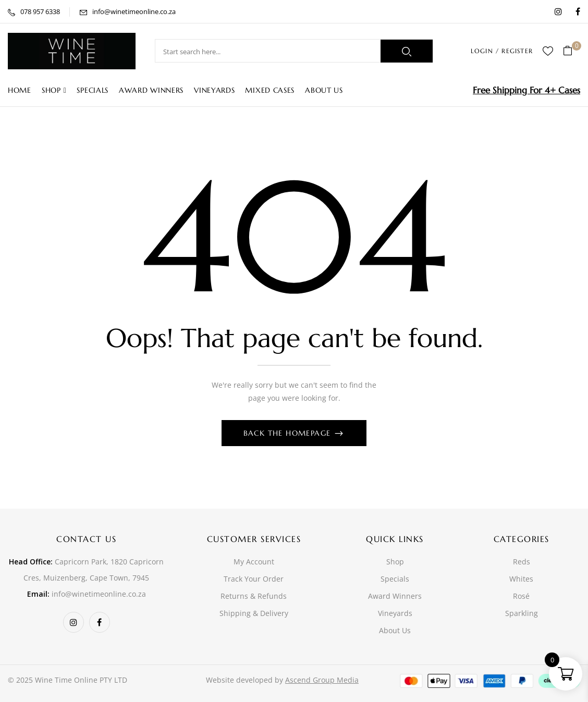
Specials (395, 579)
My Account (254, 562)
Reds (522, 562)
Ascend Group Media (322, 680)
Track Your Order (254, 579)
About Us (395, 630)
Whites (521, 579)
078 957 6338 (40, 11)
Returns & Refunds (254, 596)
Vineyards (395, 613)
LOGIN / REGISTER (502, 51)
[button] (572, 51)
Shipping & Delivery (254, 613)
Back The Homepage (289, 433)
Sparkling (522, 613)
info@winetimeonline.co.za (134, 11)
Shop (395, 562)
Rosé (521, 596)
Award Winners (395, 596)
